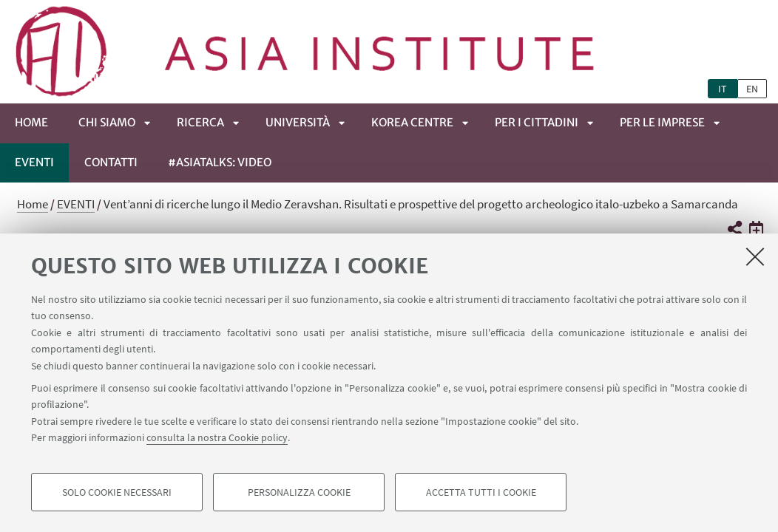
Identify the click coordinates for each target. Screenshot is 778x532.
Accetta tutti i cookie (481, 492)
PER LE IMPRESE (662, 122)
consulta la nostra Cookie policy (217, 437)
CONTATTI (111, 162)
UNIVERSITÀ (298, 122)
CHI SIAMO (107, 122)
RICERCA (200, 122)
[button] (734, 229)
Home (31, 122)
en (752, 89)
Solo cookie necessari (117, 492)
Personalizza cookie (299, 492)
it (723, 89)
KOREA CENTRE (412, 122)
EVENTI (34, 162)
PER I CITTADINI (537, 122)
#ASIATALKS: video (220, 162)
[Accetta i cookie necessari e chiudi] (755, 256)
